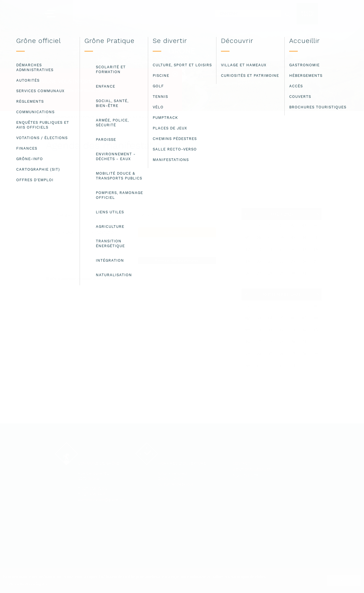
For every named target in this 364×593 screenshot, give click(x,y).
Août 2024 (282, 214)
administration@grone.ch (101, 500)
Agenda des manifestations (134, 117)
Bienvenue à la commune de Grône (82, 117)
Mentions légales (252, 470)
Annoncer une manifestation (177, 260)
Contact (241, 464)
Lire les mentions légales (27, 584)
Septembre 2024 (282, 294)
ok (344, 580)
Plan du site (246, 476)
